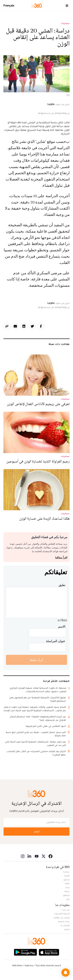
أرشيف (67, 929)
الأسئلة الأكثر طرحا (62, 914)
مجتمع (67, 880)
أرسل (37, 831)
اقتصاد (67, 876)
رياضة (67, 891)
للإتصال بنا (65, 925)
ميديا (67, 887)
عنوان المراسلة (56, 641)
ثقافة (67, 883)
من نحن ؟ (66, 910)
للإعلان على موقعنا (62, 918)
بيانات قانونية (64, 921)
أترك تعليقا (36, 660)
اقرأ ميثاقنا (61, 558)
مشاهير (66, 895)
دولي (68, 899)
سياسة (66, 872)
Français (9, 6)
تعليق (62, 585)
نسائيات (65, 23)
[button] (66, 973)
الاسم (62, 626)
